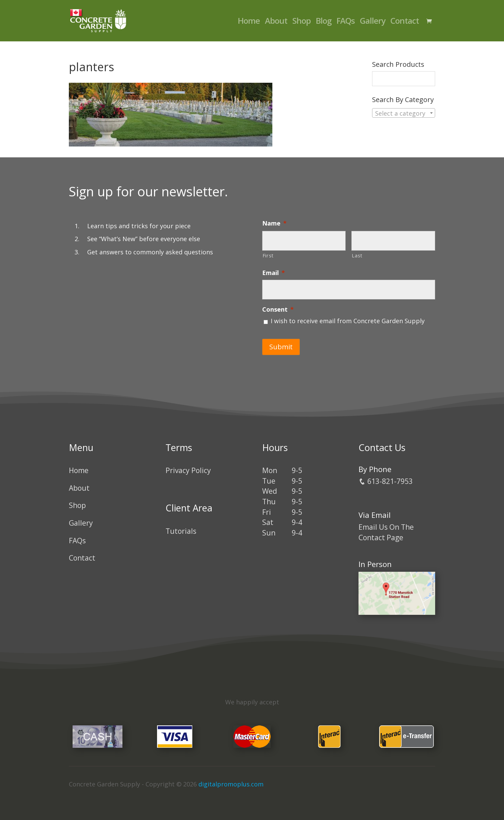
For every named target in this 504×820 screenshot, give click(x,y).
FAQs (346, 22)
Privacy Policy (188, 470)
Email (274, 273)
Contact (405, 22)
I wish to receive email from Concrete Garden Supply (348, 321)
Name (274, 223)
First (268, 255)
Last (357, 255)
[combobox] (404, 113)
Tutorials (181, 531)
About (276, 22)
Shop (302, 22)
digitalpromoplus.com (231, 784)
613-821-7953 (386, 481)
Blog (324, 22)
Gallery (373, 22)
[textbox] (404, 113)
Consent (278, 309)
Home (249, 22)
